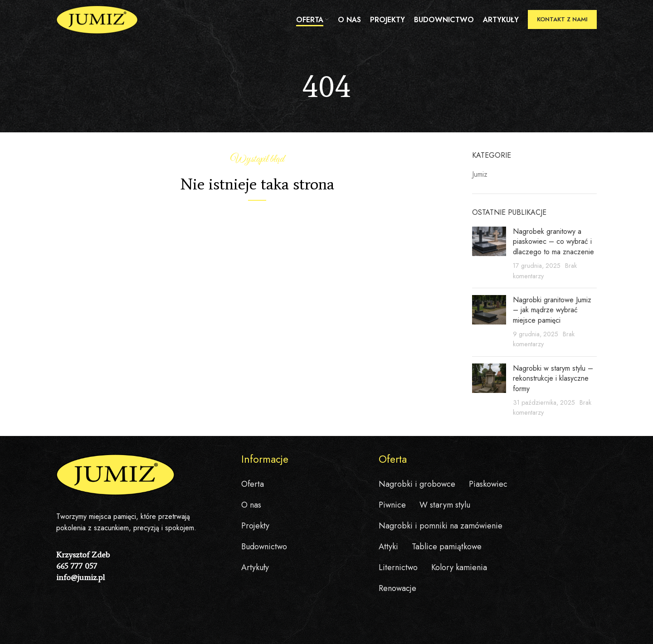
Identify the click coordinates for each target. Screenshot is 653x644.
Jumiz (480, 174)
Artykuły (255, 567)
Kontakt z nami (562, 20)
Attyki (388, 547)
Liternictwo (398, 567)
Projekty (255, 526)
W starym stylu (445, 505)
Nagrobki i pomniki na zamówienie (441, 526)
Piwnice (392, 505)
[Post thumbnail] (489, 254)
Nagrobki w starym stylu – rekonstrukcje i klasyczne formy (553, 378)
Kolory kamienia (459, 567)
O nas (251, 505)
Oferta (253, 484)
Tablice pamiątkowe (447, 547)
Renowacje (397, 588)
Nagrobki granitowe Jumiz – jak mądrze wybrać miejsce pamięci (552, 310)
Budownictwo (264, 547)
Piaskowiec (488, 484)
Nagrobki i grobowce (417, 484)
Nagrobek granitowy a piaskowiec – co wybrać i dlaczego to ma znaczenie (553, 242)
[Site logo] (97, 20)
